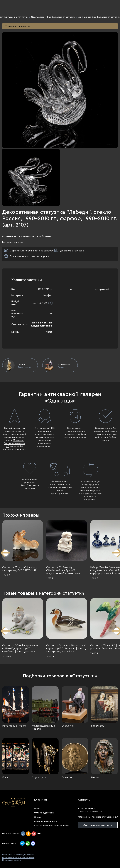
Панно (6, 777)
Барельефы (98, 726)
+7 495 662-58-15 (87, 809)
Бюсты (95, 777)
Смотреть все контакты (98, 825)
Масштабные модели (14, 726)
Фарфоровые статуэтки (61, 17)
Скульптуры (39, 777)
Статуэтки (37, 17)
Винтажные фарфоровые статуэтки (99, 17)
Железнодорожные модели (43, 727)
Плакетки (67, 777)
